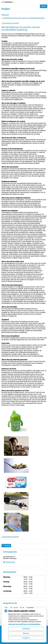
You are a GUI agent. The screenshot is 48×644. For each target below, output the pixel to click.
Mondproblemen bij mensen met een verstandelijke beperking (24, 18)
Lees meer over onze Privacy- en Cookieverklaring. (24, 624)
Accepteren (26, 638)
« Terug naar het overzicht (10, 23)
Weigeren (26, 633)
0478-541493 (10, 562)
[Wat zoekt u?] (24, 541)
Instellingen (26, 629)
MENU (44, 6)
